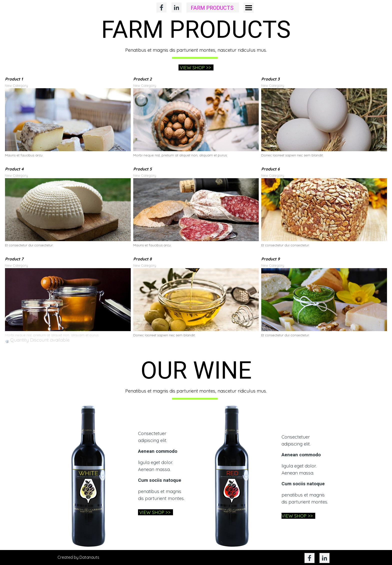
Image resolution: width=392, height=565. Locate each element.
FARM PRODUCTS (212, 8)
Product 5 (142, 169)
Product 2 (142, 79)
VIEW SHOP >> (196, 67)
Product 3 (270, 79)
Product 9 (270, 259)
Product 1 (14, 79)
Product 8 (142, 259)
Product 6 (270, 169)
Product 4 (14, 169)
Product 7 (14, 259)
